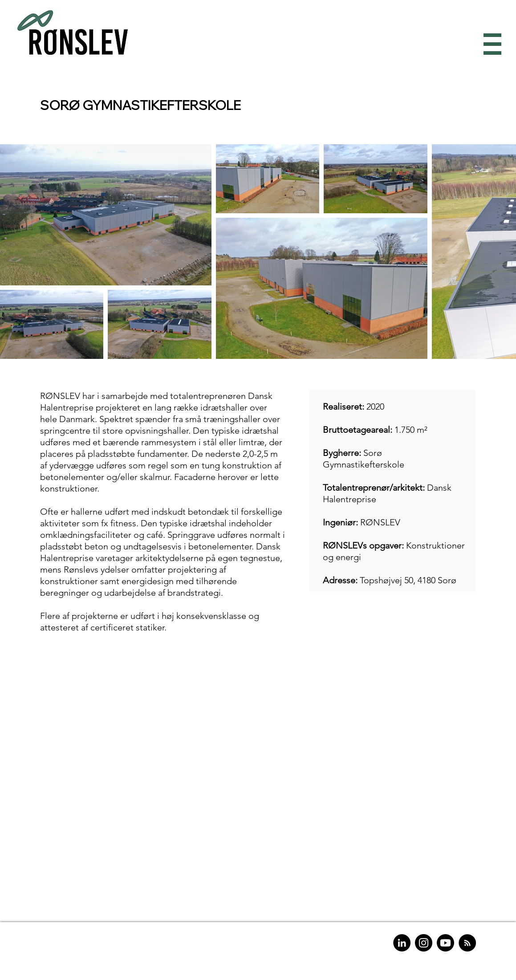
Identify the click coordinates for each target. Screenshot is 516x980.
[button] (490, 44)
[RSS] (467, 943)
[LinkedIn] (402, 943)
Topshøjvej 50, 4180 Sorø (408, 580)
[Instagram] (424, 943)
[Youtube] (445, 943)
